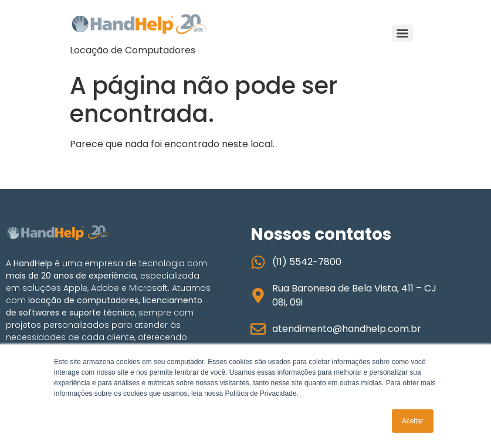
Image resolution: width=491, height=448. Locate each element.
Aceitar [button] (413, 421)
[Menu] (402, 33)
